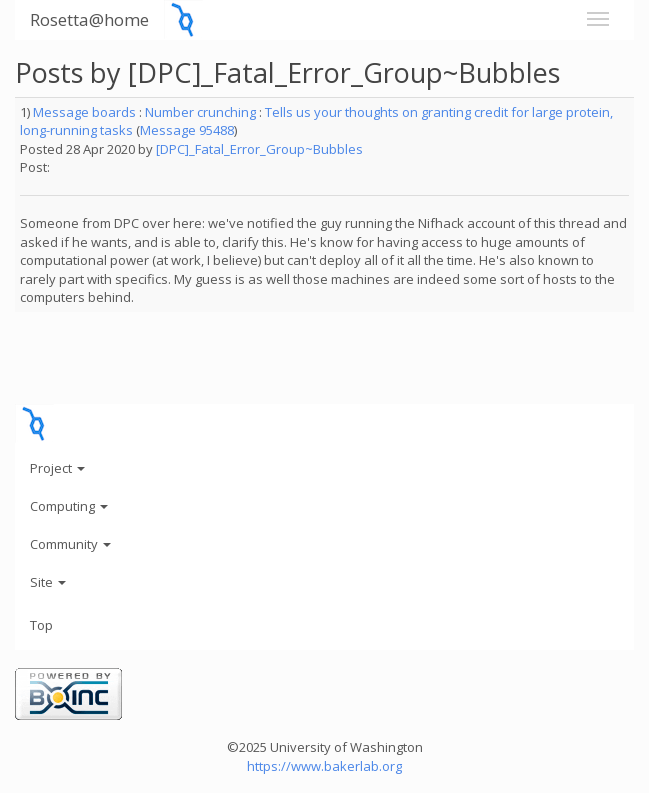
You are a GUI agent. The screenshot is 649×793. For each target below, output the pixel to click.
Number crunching (200, 112)
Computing (69, 506)
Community (70, 544)
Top (41, 625)
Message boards (84, 112)
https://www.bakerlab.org (324, 766)
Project (57, 468)
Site (48, 582)
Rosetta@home (89, 19)
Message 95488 (187, 130)
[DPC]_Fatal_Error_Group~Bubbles (259, 149)
